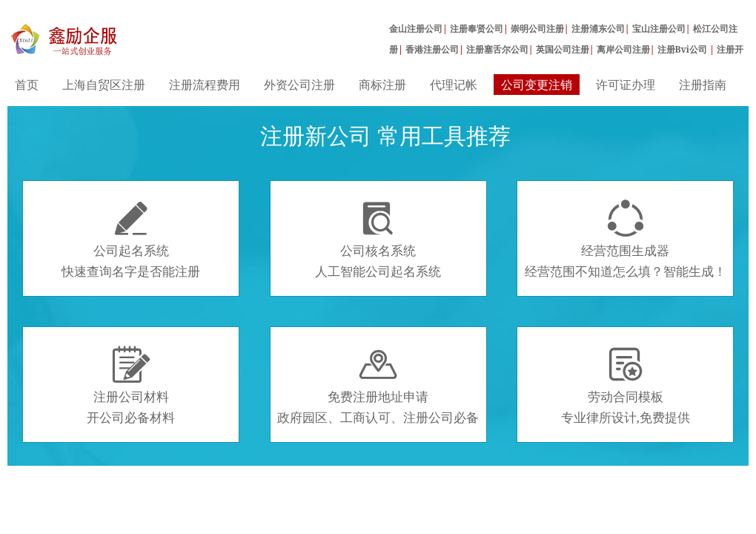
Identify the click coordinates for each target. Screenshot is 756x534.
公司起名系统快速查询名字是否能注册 (131, 240)
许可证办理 (626, 85)
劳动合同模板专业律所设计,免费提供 (626, 386)
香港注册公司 (432, 49)
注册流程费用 (205, 85)
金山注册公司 (416, 29)
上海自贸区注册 (104, 85)
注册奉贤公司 (477, 29)
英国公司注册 (563, 49)
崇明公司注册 (537, 29)
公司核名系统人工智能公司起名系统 (378, 240)
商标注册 (382, 85)
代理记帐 (454, 85)
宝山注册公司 (659, 29)
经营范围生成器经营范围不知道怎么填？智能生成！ (626, 240)
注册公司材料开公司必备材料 (131, 386)
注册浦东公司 (598, 29)
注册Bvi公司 (684, 49)
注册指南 (703, 85)
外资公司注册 (299, 85)
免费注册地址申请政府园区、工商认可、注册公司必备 (378, 386)
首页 (27, 85)
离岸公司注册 (623, 49)
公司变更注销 (537, 85)
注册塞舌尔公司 (497, 49)
